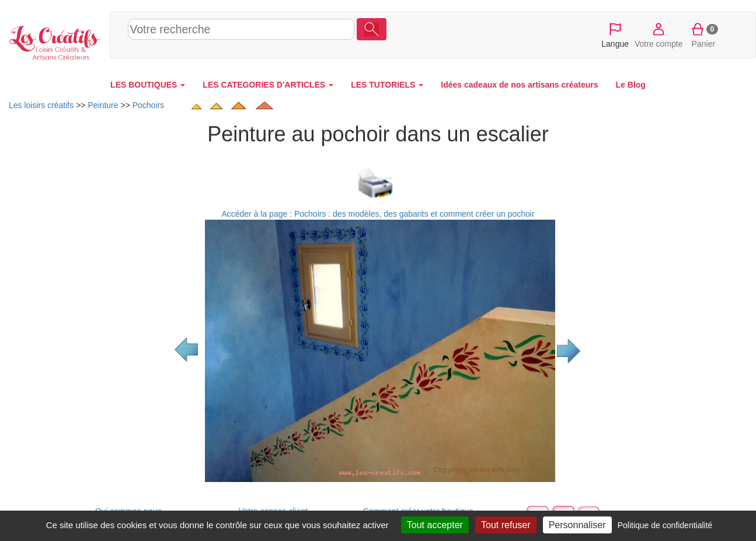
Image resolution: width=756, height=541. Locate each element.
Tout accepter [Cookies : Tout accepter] (435, 525)
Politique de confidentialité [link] (665, 525)
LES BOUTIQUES (148, 85)
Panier (704, 34)
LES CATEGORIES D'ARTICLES (268, 85)
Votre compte (659, 34)
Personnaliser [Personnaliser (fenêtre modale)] (577, 525)
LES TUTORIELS (387, 85)
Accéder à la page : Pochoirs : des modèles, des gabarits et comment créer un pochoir (378, 214)
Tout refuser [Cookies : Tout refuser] (506, 525)
